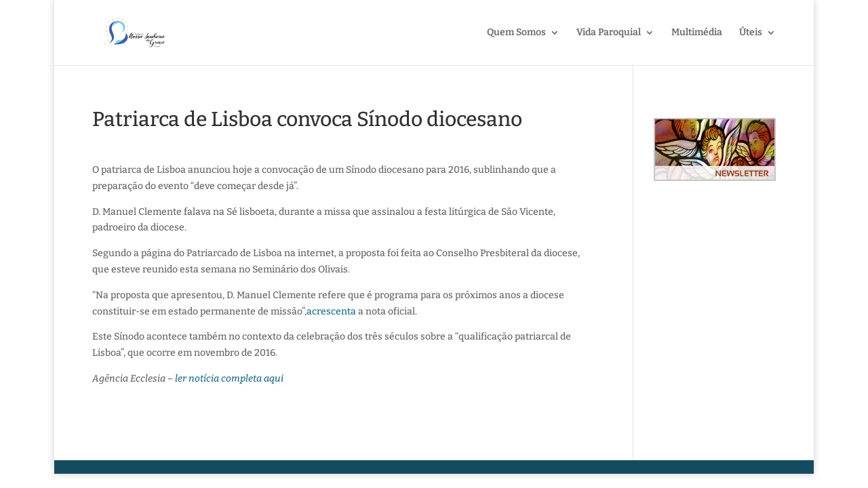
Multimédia (697, 33)
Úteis (751, 33)
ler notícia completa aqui (229, 379)
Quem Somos (516, 33)
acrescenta (331, 311)
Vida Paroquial (609, 33)
